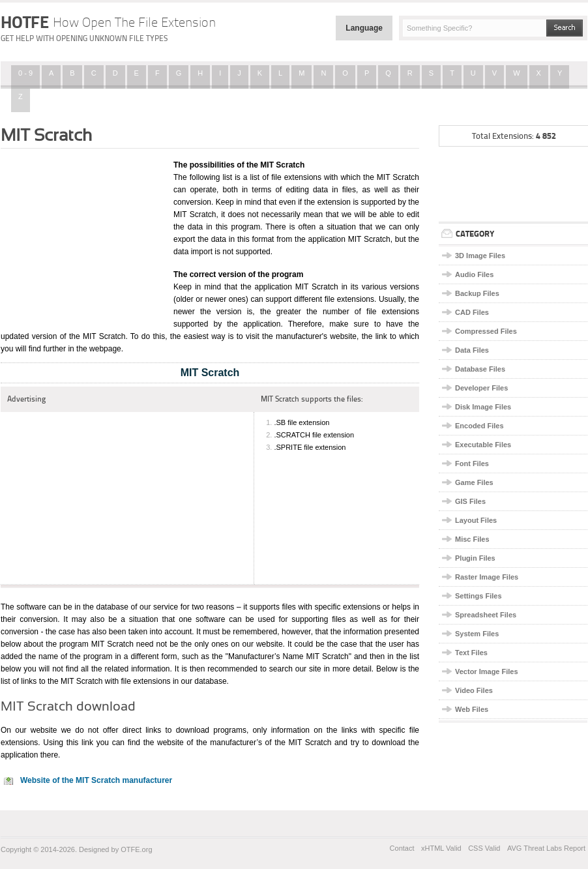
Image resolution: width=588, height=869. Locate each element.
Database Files (480, 369)
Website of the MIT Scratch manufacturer (96, 780)
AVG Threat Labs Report (546, 848)
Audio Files (474, 274)
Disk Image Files (483, 407)
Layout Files (476, 520)
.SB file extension (301, 422)
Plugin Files (475, 558)
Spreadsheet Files (486, 615)
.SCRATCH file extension (314, 435)
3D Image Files (480, 256)
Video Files (474, 690)
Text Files (471, 653)
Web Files (472, 709)
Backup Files (477, 293)
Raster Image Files (487, 577)
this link (80, 743)
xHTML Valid (441, 848)
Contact (402, 848)
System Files (477, 634)
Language (364, 28)
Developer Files (481, 388)
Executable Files (483, 445)
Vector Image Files (487, 671)
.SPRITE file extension (310, 447)
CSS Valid (484, 848)
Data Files (472, 350)
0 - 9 (25, 73)
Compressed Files (486, 331)
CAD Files (472, 312)
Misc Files (472, 539)
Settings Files (478, 596)
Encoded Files (479, 426)
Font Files (472, 464)
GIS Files (470, 501)
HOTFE (108, 22)
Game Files (474, 482)
